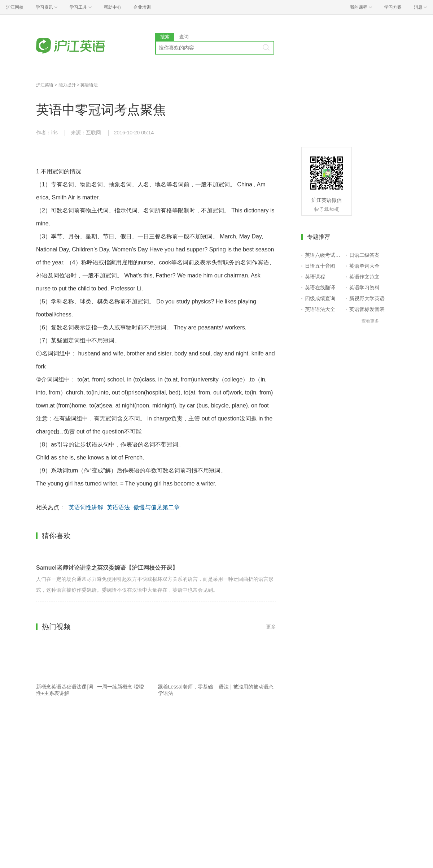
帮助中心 (113, 7)
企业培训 (142, 7)
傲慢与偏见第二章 (157, 507)
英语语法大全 (320, 309)
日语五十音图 (320, 266)
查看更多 (370, 321)
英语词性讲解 (86, 507)
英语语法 (89, 85)
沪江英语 (45, 85)
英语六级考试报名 (324, 255)
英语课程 (315, 277)
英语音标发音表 (367, 309)
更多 (271, 627)
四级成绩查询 (320, 298)
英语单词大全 (364, 266)
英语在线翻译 (320, 288)
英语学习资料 (364, 288)
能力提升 (67, 85)
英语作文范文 (364, 277)
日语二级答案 (364, 255)
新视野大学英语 (367, 298)
